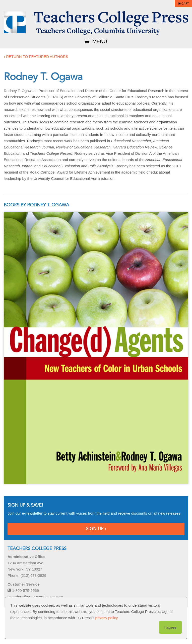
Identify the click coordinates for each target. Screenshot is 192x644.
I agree (170, 627)
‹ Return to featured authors (36, 57)
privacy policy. (107, 618)
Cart (185, 4)
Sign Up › (96, 529)
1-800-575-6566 (23, 590)
